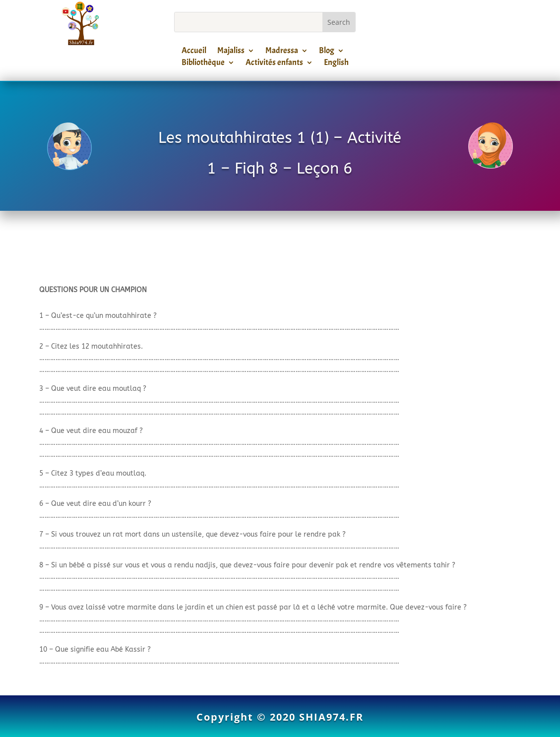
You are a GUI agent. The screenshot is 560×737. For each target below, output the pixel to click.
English (336, 64)
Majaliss (231, 52)
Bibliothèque (203, 64)
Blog (327, 52)
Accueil (194, 52)
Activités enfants (274, 64)
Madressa (282, 52)
